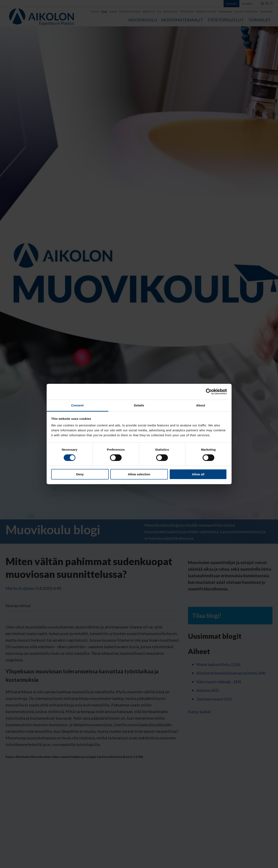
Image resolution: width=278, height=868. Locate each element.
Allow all (198, 474)
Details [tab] (139, 405)
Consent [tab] (77, 405)
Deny (80, 474)
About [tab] (201, 405)
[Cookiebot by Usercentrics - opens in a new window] (209, 392)
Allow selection (139, 474)
